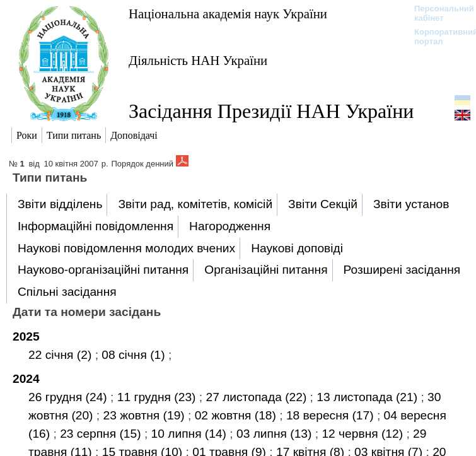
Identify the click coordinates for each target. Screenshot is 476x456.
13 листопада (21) (369, 397)
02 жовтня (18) (237, 415)
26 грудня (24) (69, 397)
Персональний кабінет (438, 13)
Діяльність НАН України (198, 60)
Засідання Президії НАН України (271, 111)
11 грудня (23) (158, 397)
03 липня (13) (276, 434)
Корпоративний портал (438, 37)
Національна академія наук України (228, 14)
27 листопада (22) (258, 397)
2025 (26, 336)
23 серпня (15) (102, 434)
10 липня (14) (191, 434)
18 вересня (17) (332, 415)
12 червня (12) (364, 434)
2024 (26, 379)
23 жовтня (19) (146, 415)
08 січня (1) (135, 355)
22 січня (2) (62, 355)
